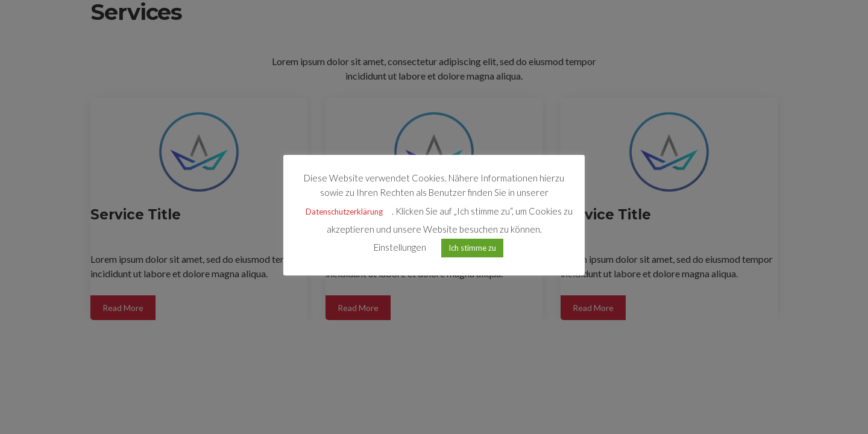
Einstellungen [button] (400, 247)
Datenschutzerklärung (344, 212)
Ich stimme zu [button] (472, 248)
